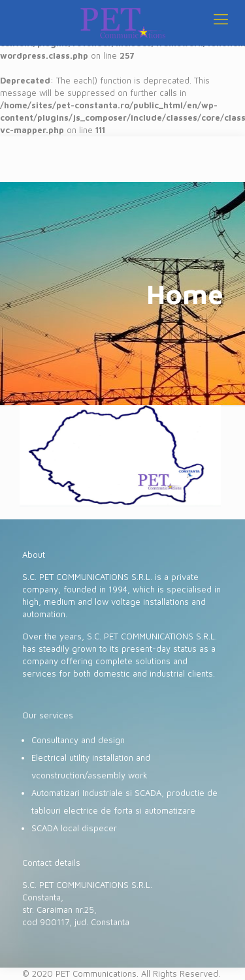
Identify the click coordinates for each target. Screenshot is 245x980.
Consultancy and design (78, 740)
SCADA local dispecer (74, 828)
